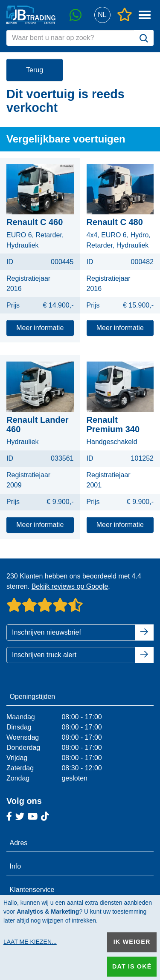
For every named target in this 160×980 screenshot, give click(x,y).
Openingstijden (33, 697)
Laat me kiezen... (30, 942)
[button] (102, 15)
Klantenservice (32, 890)
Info (16, 866)
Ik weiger (132, 942)
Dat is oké (132, 966)
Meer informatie (40, 328)
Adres (19, 843)
